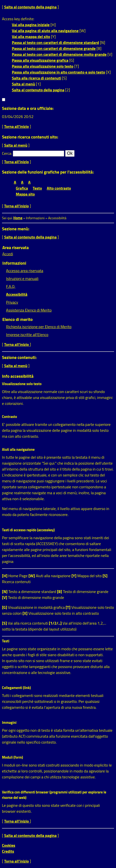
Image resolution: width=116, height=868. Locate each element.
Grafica (22, 188)
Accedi (8, 254)
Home (18, 218)
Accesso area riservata (25, 271)
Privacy (12, 302)
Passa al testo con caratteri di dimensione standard (55, 42)
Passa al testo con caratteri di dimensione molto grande (59, 54)
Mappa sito (25, 194)
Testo (37, 188)
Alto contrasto (59, 188)
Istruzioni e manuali (22, 278)
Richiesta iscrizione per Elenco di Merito (39, 327)
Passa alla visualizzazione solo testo (43, 66)
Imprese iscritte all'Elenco (27, 335)
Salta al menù (23, 84)
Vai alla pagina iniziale (31, 25)
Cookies (9, 845)
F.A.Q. (11, 286)
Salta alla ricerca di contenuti (37, 78)
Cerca (7, 153)
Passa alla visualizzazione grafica (40, 60)
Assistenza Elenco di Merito (29, 310)
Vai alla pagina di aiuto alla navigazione (45, 31)
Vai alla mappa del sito (31, 37)
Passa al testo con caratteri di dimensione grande (54, 48)
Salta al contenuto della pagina (30, 7)
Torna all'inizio (17, 126)
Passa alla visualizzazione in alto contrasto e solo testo (58, 72)
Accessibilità (17, 294)
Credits (8, 851)
